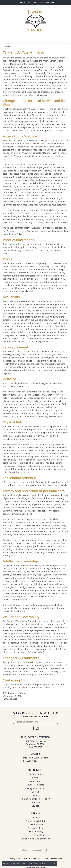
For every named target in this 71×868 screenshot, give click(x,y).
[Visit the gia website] (26, 850)
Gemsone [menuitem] (35, 781)
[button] (21, 2)
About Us (35, 818)
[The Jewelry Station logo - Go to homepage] (35, 19)
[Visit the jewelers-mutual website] (37, 850)
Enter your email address (35, 716)
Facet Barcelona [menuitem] (35, 774)
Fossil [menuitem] (36, 778)
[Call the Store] (35, 747)
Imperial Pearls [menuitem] (35, 785)
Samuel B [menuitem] (35, 802)
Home (7, 46)
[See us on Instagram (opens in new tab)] (37, 728)
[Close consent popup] (55, 864)
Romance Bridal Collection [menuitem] (35, 799)
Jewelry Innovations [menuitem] (36, 788)
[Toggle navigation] (4, 38)
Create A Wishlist (35, 821)
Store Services (35, 825)
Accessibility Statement (52, 859)
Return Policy (35, 828)
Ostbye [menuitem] (36, 792)
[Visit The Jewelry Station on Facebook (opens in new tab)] (33, 728)
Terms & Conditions (35, 835)
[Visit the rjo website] (47, 850)
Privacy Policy (36, 832)
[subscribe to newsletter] (55, 722)
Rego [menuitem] (35, 795)
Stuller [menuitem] (35, 806)
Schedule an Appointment (35, 839)
